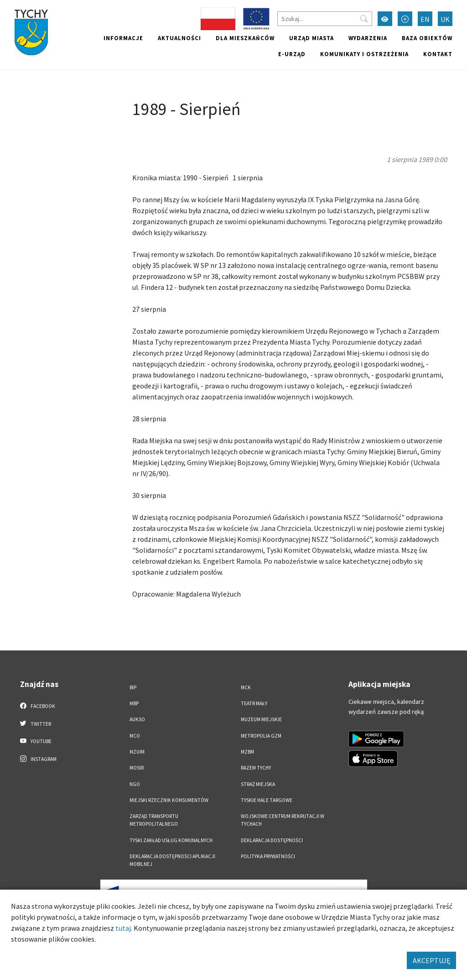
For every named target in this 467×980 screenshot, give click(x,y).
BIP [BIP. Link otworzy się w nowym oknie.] (133, 687)
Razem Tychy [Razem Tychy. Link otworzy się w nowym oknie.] (256, 768)
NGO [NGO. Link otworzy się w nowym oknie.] (135, 784)
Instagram (38, 759)
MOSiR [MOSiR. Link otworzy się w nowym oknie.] (137, 768)
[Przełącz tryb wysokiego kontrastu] (385, 19)
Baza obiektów (427, 38)
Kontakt (438, 54)
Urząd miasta (311, 38)
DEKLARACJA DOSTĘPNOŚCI (272, 840)
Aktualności (179, 38)
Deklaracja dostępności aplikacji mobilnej (172, 860)
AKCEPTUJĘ (431, 960)
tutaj (123, 928)
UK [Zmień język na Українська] (445, 19)
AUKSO (137, 719)
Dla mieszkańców (245, 38)
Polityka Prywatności (268, 856)
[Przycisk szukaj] (364, 19)
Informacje (123, 38)
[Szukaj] (325, 19)
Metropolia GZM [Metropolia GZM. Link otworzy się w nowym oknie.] (261, 736)
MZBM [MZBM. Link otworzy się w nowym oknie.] (247, 752)
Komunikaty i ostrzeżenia (364, 54)
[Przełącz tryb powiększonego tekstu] (405, 19)
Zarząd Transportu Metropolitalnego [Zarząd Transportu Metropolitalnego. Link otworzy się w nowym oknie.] (154, 820)
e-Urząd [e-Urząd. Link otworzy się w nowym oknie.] (292, 54)
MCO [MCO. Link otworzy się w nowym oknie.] (135, 736)
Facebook (38, 706)
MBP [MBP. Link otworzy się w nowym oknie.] (134, 703)
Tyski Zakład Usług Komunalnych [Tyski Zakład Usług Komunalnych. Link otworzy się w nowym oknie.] (171, 840)
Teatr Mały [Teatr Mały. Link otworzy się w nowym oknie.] (254, 703)
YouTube (36, 741)
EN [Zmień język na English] (425, 19)
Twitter (36, 723)
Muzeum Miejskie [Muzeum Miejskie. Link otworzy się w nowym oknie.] (261, 719)
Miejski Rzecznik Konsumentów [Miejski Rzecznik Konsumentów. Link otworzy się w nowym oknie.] (169, 800)
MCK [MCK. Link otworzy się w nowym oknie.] (246, 687)
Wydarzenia (368, 38)
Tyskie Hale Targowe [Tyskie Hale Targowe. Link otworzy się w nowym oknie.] (267, 800)
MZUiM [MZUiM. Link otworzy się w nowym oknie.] (137, 752)
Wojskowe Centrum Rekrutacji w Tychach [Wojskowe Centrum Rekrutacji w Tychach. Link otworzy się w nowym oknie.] (283, 820)
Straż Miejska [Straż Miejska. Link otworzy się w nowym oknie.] (258, 784)
